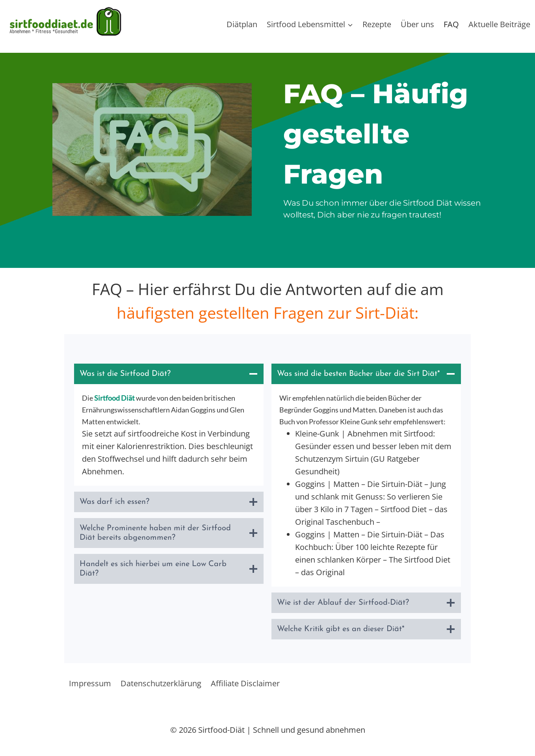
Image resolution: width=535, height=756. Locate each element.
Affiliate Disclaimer (245, 683)
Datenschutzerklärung (161, 683)
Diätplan (242, 24)
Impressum (90, 683)
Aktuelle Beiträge (499, 24)
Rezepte (377, 24)
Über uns (417, 24)
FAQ (451, 24)
